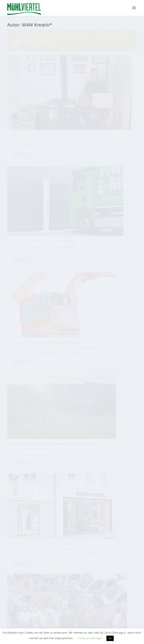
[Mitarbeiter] (48, 462)
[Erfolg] (40, 461)
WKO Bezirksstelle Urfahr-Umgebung (38, 613)
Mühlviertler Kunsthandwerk (42, 563)
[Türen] (59, 430)
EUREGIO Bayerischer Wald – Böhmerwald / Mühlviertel (96, 595)
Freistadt (31, 330)
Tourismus (61, 170)
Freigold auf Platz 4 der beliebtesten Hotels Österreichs (71, 236)
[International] (96, 458)
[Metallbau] (61, 484)
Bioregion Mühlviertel (102, 529)
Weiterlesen (21, 186)
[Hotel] (54, 437)
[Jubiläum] (21, 480)
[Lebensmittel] (49, 449)
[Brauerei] (99, 482)
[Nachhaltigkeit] (50, 476)
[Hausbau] (22, 457)
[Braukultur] (59, 453)
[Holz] (65, 442)
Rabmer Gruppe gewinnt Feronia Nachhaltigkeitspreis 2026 (25, 232)
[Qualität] (41, 438)
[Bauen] (37, 478)
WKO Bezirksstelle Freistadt (33, 595)
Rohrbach (60, 82)
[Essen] (76, 449)
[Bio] (116, 467)
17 (41, 376)
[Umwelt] (23, 465)
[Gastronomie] (105, 472)
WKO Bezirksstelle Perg (30, 601)
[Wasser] (29, 440)
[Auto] (105, 434)
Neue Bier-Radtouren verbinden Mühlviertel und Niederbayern (71, 157)
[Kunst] (19, 449)
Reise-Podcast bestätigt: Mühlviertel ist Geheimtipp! (72, 322)
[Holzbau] (28, 473)
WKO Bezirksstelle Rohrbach (33, 607)
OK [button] (110, 638)
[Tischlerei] (58, 462)
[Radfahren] (119, 478)
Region (74, 166)
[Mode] (68, 431)
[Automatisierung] (83, 444)
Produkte (26, 156)
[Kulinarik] (113, 431)
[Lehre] (74, 458)
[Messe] (95, 469)
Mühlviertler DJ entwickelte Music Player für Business (24, 321)
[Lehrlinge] (79, 438)
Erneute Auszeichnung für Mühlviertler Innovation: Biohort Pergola (115, 227)
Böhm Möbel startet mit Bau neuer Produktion (116, 144)
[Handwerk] (95, 442)
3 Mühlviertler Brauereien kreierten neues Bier (114, 315)
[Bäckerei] (113, 441)
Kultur (123, 328)
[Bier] (67, 478)
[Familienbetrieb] (80, 471)
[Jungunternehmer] (91, 482)
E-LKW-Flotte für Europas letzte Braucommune (111, 63)
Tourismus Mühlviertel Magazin (42, 529)
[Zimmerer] (85, 454)
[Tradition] (124, 455)
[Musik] (120, 449)
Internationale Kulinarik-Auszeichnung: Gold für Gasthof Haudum (71, 64)
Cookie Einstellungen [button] (90, 638)
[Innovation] (31, 463)
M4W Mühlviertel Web (102, 563)
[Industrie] (23, 432)
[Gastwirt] (68, 451)
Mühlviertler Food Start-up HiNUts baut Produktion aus (26, 144)
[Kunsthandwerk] (111, 483)
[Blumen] (68, 464)
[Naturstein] (33, 485)
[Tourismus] (20, 441)
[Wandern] (108, 456)
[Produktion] (33, 448)
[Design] (120, 436)
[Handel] (36, 431)
